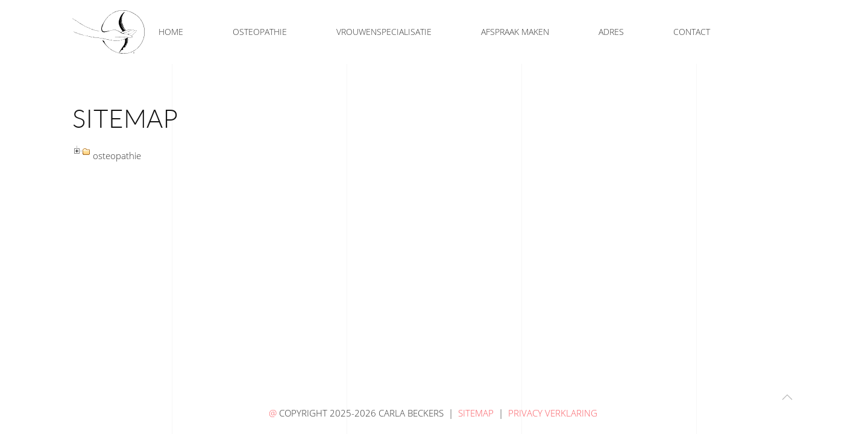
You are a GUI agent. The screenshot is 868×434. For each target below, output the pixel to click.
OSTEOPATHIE (260, 32)
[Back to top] (787, 397)
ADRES (611, 32)
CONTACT (692, 32)
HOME (171, 32)
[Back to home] (108, 32)
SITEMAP (476, 413)
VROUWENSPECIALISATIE (384, 32)
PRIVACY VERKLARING (554, 413)
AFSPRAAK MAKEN (515, 32)
